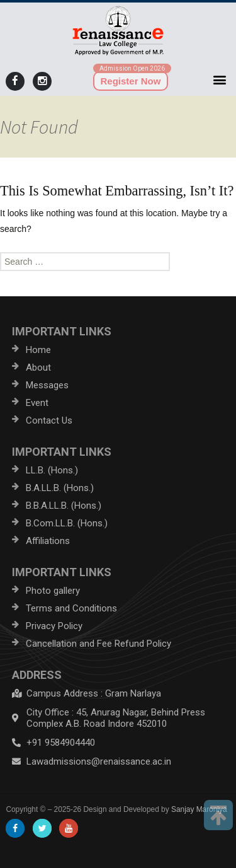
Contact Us (49, 420)
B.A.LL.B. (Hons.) (60, 488)
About (38, 367)
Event (37, 403)
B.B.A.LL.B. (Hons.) (64, 506)
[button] (220, 79)
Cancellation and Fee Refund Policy (98, 644)
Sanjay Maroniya (199, 809)
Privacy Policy (54, 626)
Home (38, 350)
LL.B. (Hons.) (52, 470)
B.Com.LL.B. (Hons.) (67, 523)
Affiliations (48, 541)
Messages (47, 385)
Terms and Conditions (71, 608)
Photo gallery (53, 591)
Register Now (131, 81)
